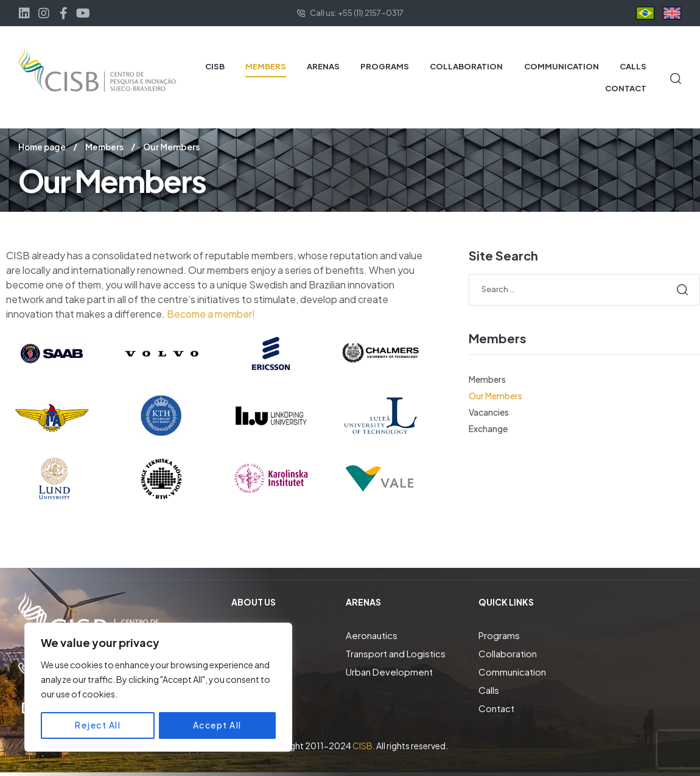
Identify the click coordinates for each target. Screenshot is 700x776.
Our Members (495, 395)
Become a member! (211, 313)
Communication (512, 671)
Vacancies (489, 411)
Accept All (217, 725)
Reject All (98, 725)
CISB (362, 745)
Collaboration (508, 653)
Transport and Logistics (396, 653)
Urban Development (389, 671)
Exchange (488, 428)
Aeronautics (372, 634)
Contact (496, 708)
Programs (499, 634)
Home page (43, 147)
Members (107, 147)
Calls (489, 689)
